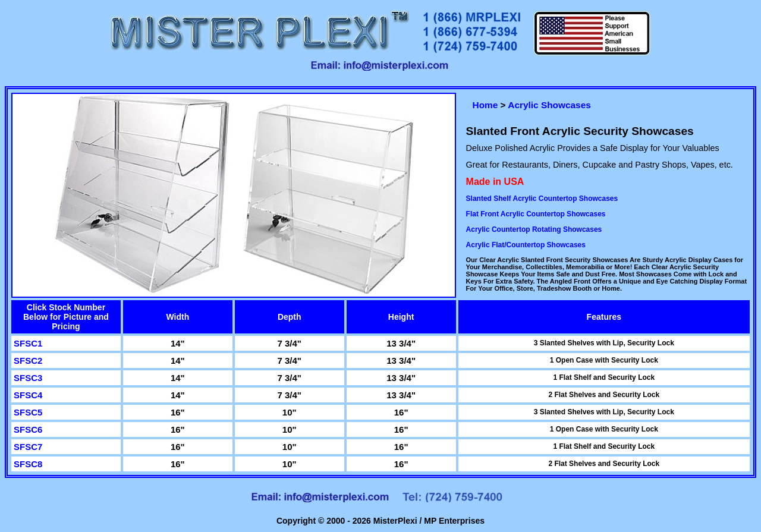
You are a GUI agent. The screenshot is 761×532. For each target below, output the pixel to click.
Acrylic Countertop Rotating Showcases (534, 229)
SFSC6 (28, 429)
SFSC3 (28, 378)
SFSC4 (28, 395)
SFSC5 (28, 412)
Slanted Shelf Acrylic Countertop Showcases (542, 199)
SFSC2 (28, 361)
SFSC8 (28, 464)
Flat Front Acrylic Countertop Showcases (536, 214)
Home (485, 105)
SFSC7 (28, 447)
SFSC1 (28, 343)
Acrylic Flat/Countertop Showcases (526, 245)
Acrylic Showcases (549, 105)
